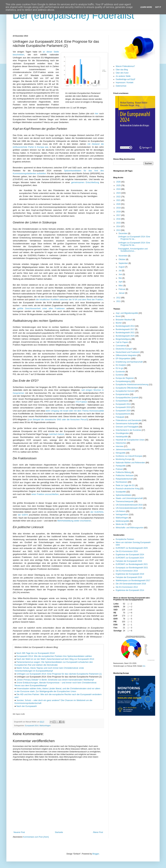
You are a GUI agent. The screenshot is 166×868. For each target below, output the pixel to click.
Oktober (122, 259)
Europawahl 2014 (32, 726)
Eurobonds (120, 372)
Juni (121, 274)
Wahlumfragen (45, 726)
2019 (119, 208)
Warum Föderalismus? (125, 66)
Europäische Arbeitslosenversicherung (132, 385)
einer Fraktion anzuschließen (45, 494)
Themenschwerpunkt (125, 501)
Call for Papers (122, 342)
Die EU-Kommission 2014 (127, 587)
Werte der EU (121, 524)
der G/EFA (23, 515)
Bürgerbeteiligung (123, 339)
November (123, 256)
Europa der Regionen (125, 378)
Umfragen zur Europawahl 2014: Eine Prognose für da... (134, 238)
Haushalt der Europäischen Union (130, 440)
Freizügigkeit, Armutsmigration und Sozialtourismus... (133, 250)
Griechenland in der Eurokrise (128, 430)
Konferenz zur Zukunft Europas (129, 456)
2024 (119, 189)
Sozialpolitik (121, 492)
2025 (119, 185)
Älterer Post (98, 832)
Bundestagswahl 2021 (125, 333)
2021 (119, 200)
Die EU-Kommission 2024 (127, 551)
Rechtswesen (121, 482)
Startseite (59, 832)
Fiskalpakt (120, 417)
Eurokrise (120, 375)
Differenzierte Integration (126, 355)
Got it (158, 7)
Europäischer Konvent (125, 391)
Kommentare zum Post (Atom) (36, 837)
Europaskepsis (122, 401)
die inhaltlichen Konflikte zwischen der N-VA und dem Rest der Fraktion (70, 300)
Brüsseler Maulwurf (124, 320)
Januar (122, 293)
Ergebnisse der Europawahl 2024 (130, 555)
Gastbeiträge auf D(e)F (126, 79)
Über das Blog (122, 70)
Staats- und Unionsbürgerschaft (129, 498)
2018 (119, 212)
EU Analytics (121, 365)
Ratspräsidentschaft (124, 479)
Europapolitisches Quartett (127, 398)
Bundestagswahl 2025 (125, 336)
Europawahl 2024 (123, 411)
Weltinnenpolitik (122, 521)
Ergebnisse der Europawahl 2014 (130, 590)
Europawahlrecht (123, 414)
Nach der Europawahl (27, 706)
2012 (119, 298)
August (122, 267)
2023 (119, 193)
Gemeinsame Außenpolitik (127, 424)
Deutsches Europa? (124, 349)
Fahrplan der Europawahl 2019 (129, 577)
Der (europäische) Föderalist (73, 15)
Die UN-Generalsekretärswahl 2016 (131, 584)
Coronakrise (121, 346)
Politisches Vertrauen (125, 476)
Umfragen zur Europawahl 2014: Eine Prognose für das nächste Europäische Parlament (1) (59, 674)
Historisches (121, 443)
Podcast (119, 469)
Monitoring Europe (124, 459)
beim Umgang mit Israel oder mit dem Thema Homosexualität (75, 411)
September (124, 263)
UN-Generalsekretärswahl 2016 (129, 505)
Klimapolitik (121, 453)
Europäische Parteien (125, 539)
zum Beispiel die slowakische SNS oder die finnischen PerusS (58, 419)
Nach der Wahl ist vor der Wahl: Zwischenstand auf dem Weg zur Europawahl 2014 (55, 659)
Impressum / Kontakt (124, 83)
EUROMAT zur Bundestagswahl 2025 (132, 548)
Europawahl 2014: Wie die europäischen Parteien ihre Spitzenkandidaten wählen (54, 656)
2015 (119, 223)
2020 (119, 204)
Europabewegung (123, 381)
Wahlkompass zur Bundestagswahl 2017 (133, 581)
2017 (119, 215)
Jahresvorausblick (123, 450)
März (121, 286)
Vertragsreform (122, 515)
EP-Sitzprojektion (123, 359)
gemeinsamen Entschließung (85, 182)
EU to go (119, 368)
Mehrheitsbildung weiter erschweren (74, 521)
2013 (119, 230)
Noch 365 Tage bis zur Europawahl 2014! (36, 653)
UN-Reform (121, 511)
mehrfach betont (56, 434)
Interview (120, 446)
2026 (119, 182)
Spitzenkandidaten (124, 495)
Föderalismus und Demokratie (128, 420)
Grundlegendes (122, 433)
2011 (119, 301)
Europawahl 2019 (123, 407)
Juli (120, 271)
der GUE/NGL (97, 512)
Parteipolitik (121, 466)
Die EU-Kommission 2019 (127, 571)
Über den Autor (122, 73)
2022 (119, 197)
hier (97, 114)
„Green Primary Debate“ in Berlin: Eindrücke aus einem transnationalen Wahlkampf (55, 680)
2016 (119, 219)
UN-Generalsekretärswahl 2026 (129, 508)
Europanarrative (123, 394)
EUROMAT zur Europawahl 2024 (130, 558)
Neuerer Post (19, 832)
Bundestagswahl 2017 (125, 329)
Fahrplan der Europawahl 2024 (129, 561)
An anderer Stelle (123, 76)
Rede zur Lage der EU (125, 485)
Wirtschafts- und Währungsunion (130, 528)
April (121, 282)
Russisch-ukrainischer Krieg (128, 489)
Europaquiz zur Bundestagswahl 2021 (132, 568)
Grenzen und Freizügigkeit (127, 427)
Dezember (123, 233)
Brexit (118, 316)
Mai (120, 278)
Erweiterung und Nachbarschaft (129, 362)
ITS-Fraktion (81, 402)
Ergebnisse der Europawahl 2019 (130, 574)
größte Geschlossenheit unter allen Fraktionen (41, 308)
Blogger (96, 854)
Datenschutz (121, 86)
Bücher (119, 323)
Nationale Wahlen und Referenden (130, 463)
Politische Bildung (123, 472)
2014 (119, 226)
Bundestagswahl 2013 (125, 326)
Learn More (146, 7)
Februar (122, 289)
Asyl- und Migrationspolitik (127, 313)
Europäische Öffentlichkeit (127, 388)
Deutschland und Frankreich (128, 352)
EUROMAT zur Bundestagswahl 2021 (132, 564)
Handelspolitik (122, 437)
